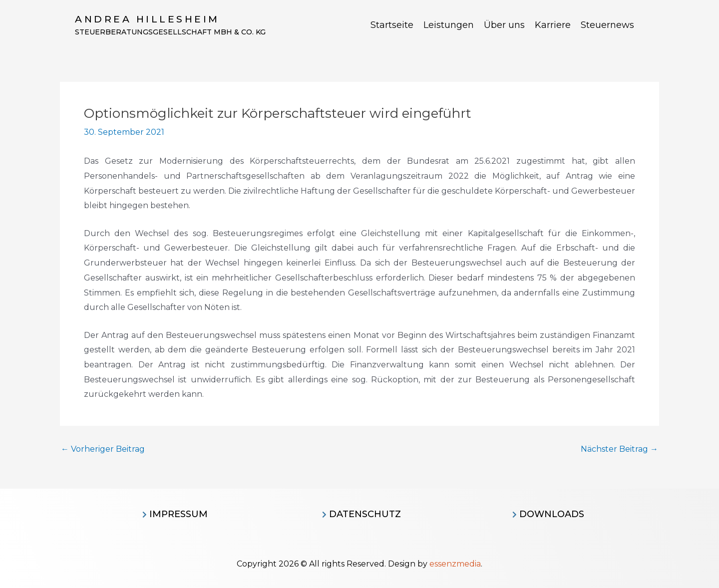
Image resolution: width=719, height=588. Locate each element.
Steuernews (607, 25)
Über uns (504, 25)
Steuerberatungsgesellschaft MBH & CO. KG (170, 32)
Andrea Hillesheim (147, 19)
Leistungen (449, 25)
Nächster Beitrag (619, 449)
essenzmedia (455, 564)
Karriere (553, 25)
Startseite (392, 25)
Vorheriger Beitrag (103, 449)
